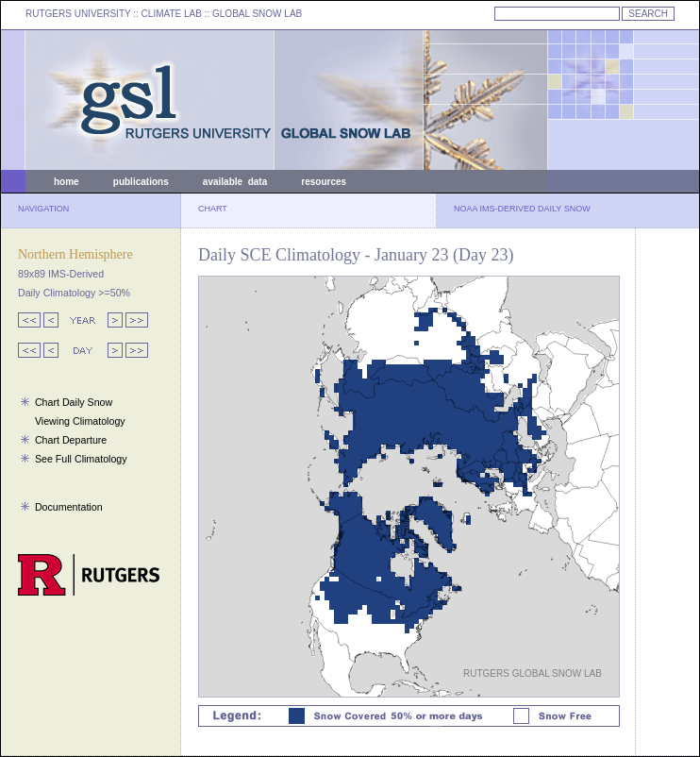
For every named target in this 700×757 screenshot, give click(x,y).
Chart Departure (71, 440)
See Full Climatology (81, 459)
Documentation (69, 507)
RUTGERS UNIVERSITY (78, 14)
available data (235, 182)
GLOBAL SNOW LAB (257, 14)
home (67, 182)
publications (141, 182)
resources (324, 182)
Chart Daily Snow (74, 402)
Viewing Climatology (80, 421)
